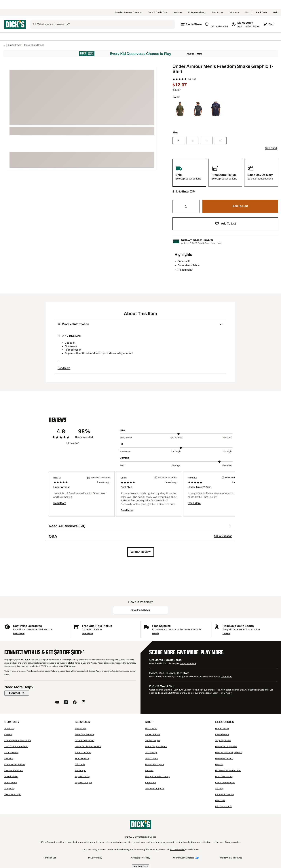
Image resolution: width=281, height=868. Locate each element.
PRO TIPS (220, 800)
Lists (247, 13)
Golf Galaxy (151, 753)
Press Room (11, 783)
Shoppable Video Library (157, 777)
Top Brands (151, 783)
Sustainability (11, 777)
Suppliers (9, 789)
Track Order (262, 13)
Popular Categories (155, 789)
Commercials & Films (15, 764)
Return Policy (222, 729)
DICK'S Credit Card (158, 13)
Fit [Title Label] (121, 444)
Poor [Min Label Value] (122, 465)
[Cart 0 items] (269, 24)
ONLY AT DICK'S (223, 807)
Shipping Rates (223, 740)
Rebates (149, 770)
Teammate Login (13, 794)
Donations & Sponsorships (18, 740)
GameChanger (152, 740)
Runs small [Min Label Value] (126, 438)
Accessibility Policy (140, 858)
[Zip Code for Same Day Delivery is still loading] (217, 24)
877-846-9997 (177, 850)
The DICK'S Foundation (16, 747)
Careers (8, 734)
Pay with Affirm (82, 777)
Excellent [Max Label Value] (227, 465)
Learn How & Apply (222, 693)
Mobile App (80, 770)
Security (219, 789)
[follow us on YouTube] (57, 703)
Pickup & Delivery (197, 13)
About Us (9, 729)
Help (276, 13)
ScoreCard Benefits (85, 734)
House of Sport (152, 734)
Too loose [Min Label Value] (125, 452)
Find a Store (151, 729)
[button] (188, 192)
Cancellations (222, 734)
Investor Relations (14, 770)
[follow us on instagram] (83, 703)
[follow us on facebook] (75, 703)
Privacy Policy (95, 858)
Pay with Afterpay (83, 783)
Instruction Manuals (225, 783)
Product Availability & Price (229, 753)
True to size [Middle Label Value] (176, 438)
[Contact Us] (17, 693)
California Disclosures (231, 858)
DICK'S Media (11, 753)
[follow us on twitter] (66, 703)
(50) (194, 79)
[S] (178, 140)
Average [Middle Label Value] (176, 465)
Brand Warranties (224, 777)
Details (156, 633)
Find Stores (217, 13)
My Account (81, 729)
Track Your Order (83, 753)
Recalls (219, 764)
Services (178, 13)
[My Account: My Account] (246, 24)
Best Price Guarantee (226, 747)
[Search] (106, 24)
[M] (192, 140)
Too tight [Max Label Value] (227, 452)
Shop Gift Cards (188, 663)
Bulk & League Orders (156, 747)
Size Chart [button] (271, 148)
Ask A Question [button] (223, 536)
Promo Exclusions (224, 759)
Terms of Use (50, 858)
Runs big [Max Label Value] (227, 438)
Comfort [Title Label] (124, 458)
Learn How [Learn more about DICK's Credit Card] (216, 243)
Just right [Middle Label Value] (176, 452)
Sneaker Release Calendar (129, 13)
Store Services (82, 759)
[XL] (221, 140)
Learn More (194, 54)
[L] (207, 140)
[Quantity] (186, 206)
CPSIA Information (224, 794)
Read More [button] (64, 368)
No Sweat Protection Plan (228, 770)
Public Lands (151, 759)
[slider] (176, 434)
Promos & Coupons (155, 764)
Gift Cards (234, 13)
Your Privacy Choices (184, 858)
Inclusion (9, 759)
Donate (226, 633)
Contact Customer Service (88, 747)
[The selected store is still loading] (191, 24)
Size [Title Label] (122, 430)
